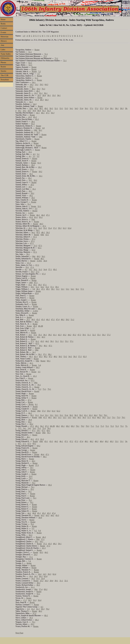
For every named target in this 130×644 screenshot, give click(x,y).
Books (3, 24)
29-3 (36, 555)
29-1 (32, 489)
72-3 (117, 426)
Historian (5, 37)
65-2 (33, 124)
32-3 (38, 609)
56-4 (30, 420)
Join (2, 45)
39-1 (28, 254)
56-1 (87, 108)
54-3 (34, 82)
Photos (3, 62)
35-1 (41, 93)
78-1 (105, 415)
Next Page (19, 633)
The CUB (4, 75)
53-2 (37, 85)
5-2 (38, 156)
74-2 (29, 428)
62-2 (58, 411)
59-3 (41, 85)
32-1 (66, 581)
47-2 (53, 320)
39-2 (50, 335)
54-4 (45, 270)
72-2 (109, 417)
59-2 (25, 111)
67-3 (29, 263)
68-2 (58, 426)
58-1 (112, 108)
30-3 (38, 583)
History (4, 41)
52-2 (94, 335)
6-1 (36, 404)
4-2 (26, 270)
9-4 (40, 531)
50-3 (43, 609)
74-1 (25, 428)
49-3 (38, 256)
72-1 (30, 52)
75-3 (118, 417)
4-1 (30, 156)
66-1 (30, 413)
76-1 (49, 428)
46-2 (34, 89)
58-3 (122, 108)
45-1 (39, 513)
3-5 (36, 209)
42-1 (38, 113)
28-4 (44, 95)
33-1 (30, 152)
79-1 (39, 385)
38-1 (50, 354)
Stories (3, 71)
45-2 (38, 320)
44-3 (36, 108)
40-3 (33, 320)
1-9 (24, 36)
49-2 (46, 108)
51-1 (36, 78)
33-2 (36, 93)
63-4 (69, 228)
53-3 (66, 108)
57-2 (97, 108)
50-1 (32, 287)
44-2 (43, 215)
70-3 (87, 426)
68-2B (41, 326)
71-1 (92, 426)
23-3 (32, 169)
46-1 (38, 91)
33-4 (43, 579)
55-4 (81, 108)
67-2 (35, 613)
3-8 (43, 128)
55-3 (35, 600)
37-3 (37, 465)
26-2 (35, 270)
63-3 (30, 63)
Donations (5, 80)
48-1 (87, 441)
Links (3, 50)
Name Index (6, 54)
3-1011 (31, 213)
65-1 (40, 248)
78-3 (31, 618)
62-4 (31, 217)
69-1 (49, 361)
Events (3, 32)
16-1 (31, 174)
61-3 (49, 111)
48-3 (42, 100)
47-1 (48, 113)
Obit (31, 108)
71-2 (97, 426)
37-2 (45, 544)
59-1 (20, 111)
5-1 (38, 154)
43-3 (30, 117)
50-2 (32, 85)
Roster (3, 67)
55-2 (45, 228)
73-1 (114, 417)
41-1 (55, 335)
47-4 (37, 100)
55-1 (38, 132)
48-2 (41, 108)
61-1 (44, 111)
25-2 (42, 581)
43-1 (46, 441)
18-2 (33, 165)
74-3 (34, 428)
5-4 (40, 365)
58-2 (117, 108)
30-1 (49, 95)
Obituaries (5, 58)
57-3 (102, 108)
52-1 (56, 108)
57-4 (107, 108)
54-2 (42, 287)
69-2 (55, 270)
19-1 (27, 267)
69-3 (38, 367)
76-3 (43, 89)
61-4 (53, 411)
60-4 (39, 111)
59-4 (34, 111)
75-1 (44, 389)
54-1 (71, 108)
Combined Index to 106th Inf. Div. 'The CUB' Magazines (37, 32)
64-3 (46, 85)
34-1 (59, 95)
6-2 (36, 531)
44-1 (38, 215)
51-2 (35, 246)
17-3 (25, 600)
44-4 (45, 261)
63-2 (36, 217)
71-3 (40, 389)
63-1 (86, 415)
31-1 (61, 581)
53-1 (61, 108)
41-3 (44, 548)
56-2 (104, 335)
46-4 (42, 454)
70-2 (101, 415)
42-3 (60, 335)
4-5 (34, 154)
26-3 (39, 95)
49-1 (48, 289)
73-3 (20, 428)
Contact (4, 28)
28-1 (33, 122)
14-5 (45, 574)
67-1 (35, 237)
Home (3, 20)
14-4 (40, 574)
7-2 (39, 71)
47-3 (79, 335)
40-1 (37, 322)
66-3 (31, 535)
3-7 (39, 74)
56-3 (53, 113)
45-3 (35, 117)
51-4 (42, 415)
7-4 (30, 561)
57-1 (92, 108)
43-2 (65, 335)
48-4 (102, 441)
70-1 (78, 426)
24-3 (33, 579)
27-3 (32, 267)
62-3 (37, 343)
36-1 (46, 93)
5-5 (33, 528)
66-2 (96, 415)
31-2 (40, 270)
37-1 (32, 341)
